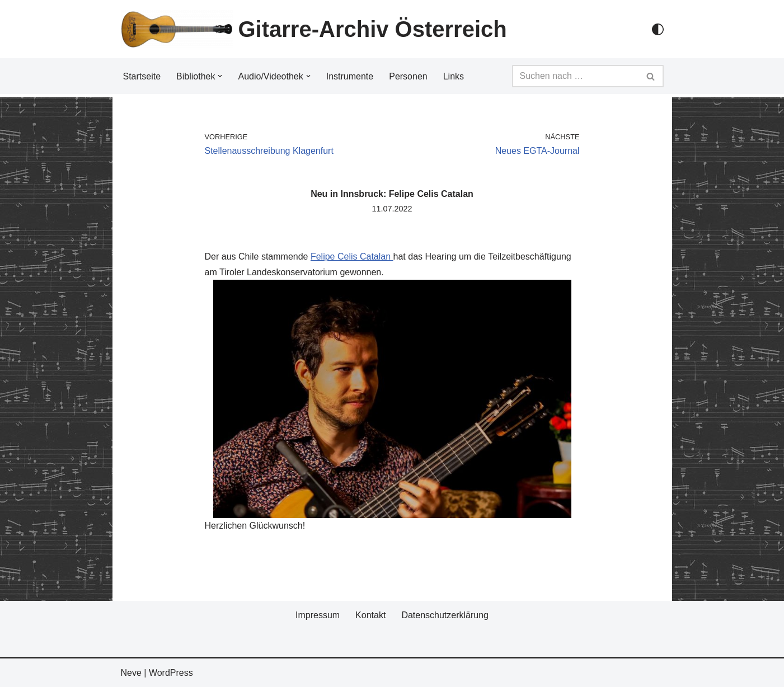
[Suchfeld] (575, 76)
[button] (220, 76)
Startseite (142, 76)
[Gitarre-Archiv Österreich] (314, 29)
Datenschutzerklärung (445, 615)
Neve (131, 673)
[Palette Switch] (658, 29)
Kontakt (370, 615)
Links (454, 76)
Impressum (318, 615)
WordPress (171, 673)
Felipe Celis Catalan (352, 257)
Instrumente (350, 76)
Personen (408, 76)
